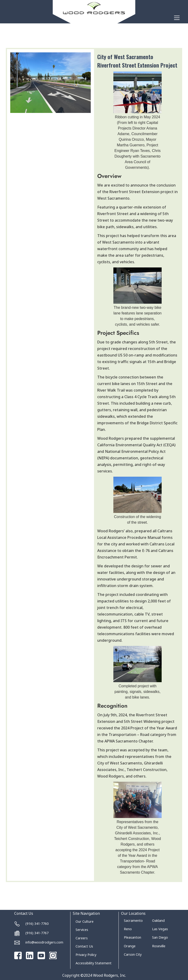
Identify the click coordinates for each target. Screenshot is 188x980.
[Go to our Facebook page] (18, 955)
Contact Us (84, 946)
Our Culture (85, 921)
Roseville (159, 946)
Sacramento (133, 921)
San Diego (160, 937)
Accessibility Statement (94, 963)
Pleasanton (132, 937)
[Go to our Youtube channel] (41, 955)
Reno (128, 929)
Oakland (158, 921)
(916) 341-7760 (37, 924)
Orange (130, 946)
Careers (82, 938)
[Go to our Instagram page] (53, 955)
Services (82, 930)
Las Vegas (160, 929)
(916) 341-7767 (37, 933)
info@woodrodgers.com (44, 942)
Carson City (133, 954)
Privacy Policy (86, 955)
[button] (176, 18)
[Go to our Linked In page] (30, 955)
